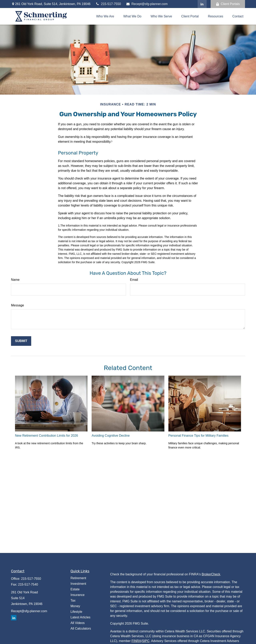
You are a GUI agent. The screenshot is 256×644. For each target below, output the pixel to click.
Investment (78, 584)
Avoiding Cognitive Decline (111, 436)
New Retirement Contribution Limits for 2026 (46, 436)
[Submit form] (21, 341)
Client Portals (228, 4)
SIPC (146, 641)
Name (15, 280)
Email (134, 280)
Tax (73, 600)
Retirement (78, 578)
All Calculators (81, 628)
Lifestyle (76, 612)
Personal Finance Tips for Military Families (198, 436)
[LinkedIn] (202, 4)
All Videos (78, 623)
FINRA (136, 641)
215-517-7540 (28, 584)
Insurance (78, 595)
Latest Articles (81, 617)
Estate (75, 589)
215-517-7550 (108, 4)
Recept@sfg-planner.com (147, 4)
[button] (105, 16)
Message (17, 305)
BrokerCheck (211, 574)
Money (75, 606)
